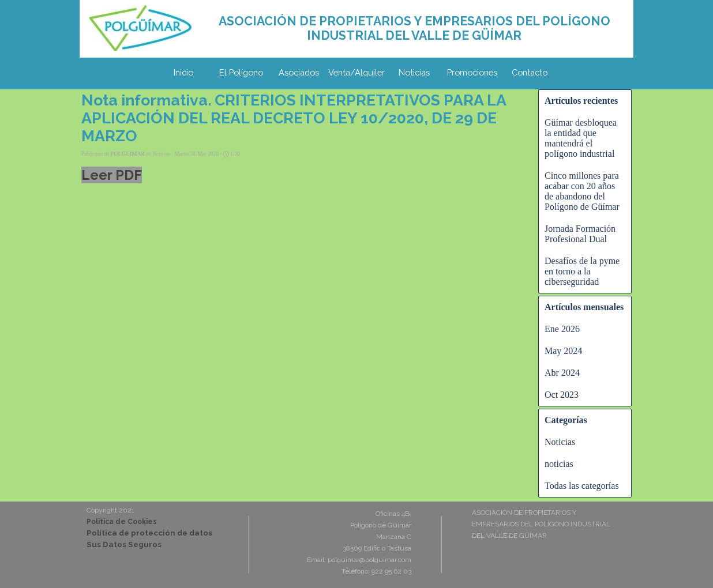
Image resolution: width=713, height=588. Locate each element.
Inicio (183, 72)
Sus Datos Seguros (124, 544)
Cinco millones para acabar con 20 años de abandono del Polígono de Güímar (582, 191)
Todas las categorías (582, 486)
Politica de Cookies (122, 522)
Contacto (530, 72)
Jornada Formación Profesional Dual (580, 234)
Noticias (414, 72)
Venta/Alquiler (356, 72)
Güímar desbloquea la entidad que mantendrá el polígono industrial (581, 138)
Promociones (472, 72)
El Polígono (241, 72)
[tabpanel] (414, 28)
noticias (559, 464)
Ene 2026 (562, 329)
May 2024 (563, 351)
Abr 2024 (562, 373)
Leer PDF (112, 175)
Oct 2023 (562, 395)
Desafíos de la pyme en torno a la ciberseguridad (582, 271)
